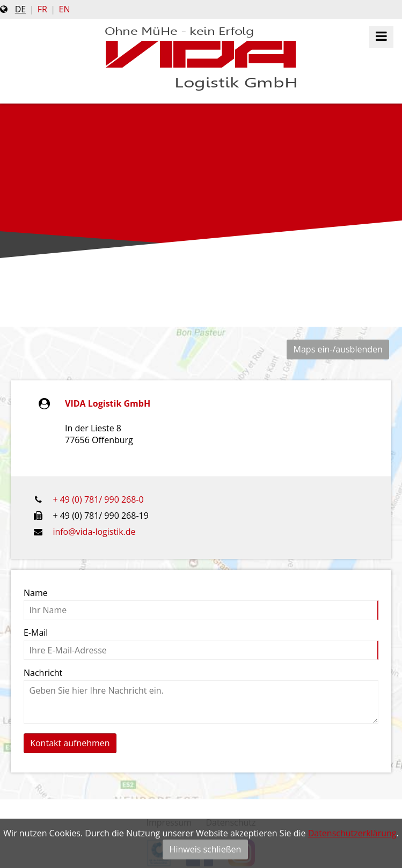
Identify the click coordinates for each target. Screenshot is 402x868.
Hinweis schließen (206, 849)
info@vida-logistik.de (94, 532)
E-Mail (36, 632)
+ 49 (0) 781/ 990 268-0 (98, 499)
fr (42, 9)
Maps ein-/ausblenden (338, 349)
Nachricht (43, 673)
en (65, 9)
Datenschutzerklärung (352, 833)
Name (36, 593)
